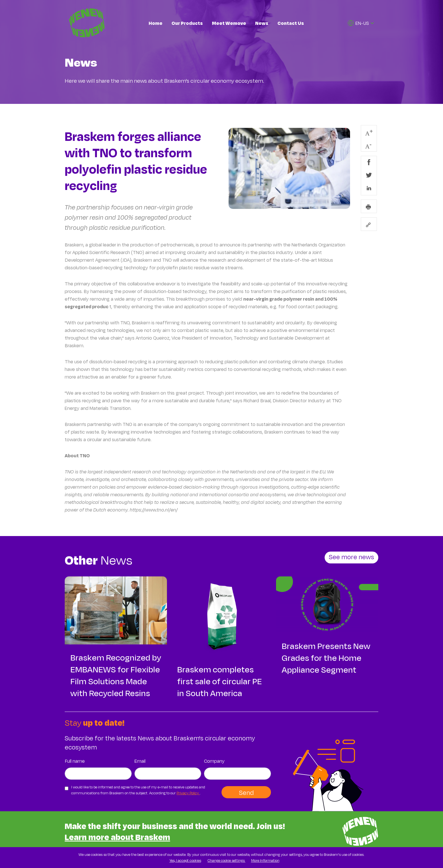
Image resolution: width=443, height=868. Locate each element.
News (262, 23)
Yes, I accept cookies (185, 860)
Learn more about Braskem (117, 837)
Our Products (187, 23)
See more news (351, 557)
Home (156, 23)
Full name (75, 761)
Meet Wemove (229, 23)
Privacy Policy (188, 793)
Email (140, 761)
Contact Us (291, 23)
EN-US (358, 23)
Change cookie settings (227, 860)
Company (214, 761)
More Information (265, 860)
